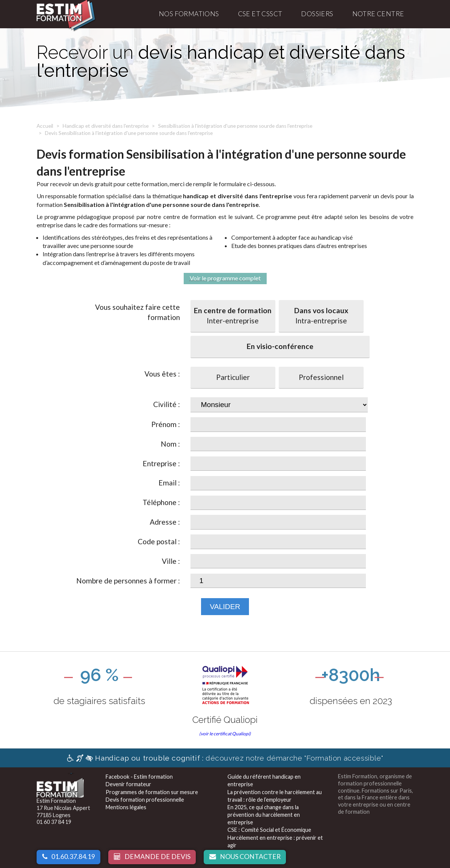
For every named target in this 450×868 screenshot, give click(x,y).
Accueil (45, 126)
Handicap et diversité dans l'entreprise (106, 126)
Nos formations (189, 14)
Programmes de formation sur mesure (152, 792)
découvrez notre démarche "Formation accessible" (225, 758)
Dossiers (317, 14)
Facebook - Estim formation (139, 777)
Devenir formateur (128, 784)
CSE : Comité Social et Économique (269, 830)
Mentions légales (126, 807)
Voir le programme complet (225, 278)
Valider (225, 607)
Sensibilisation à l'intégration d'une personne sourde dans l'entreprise (235, 126)
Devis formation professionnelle (145, 800)
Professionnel (321, 377)
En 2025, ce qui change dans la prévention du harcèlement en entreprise (264, 815)
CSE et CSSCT (260, 14)
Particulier (233, 377)
